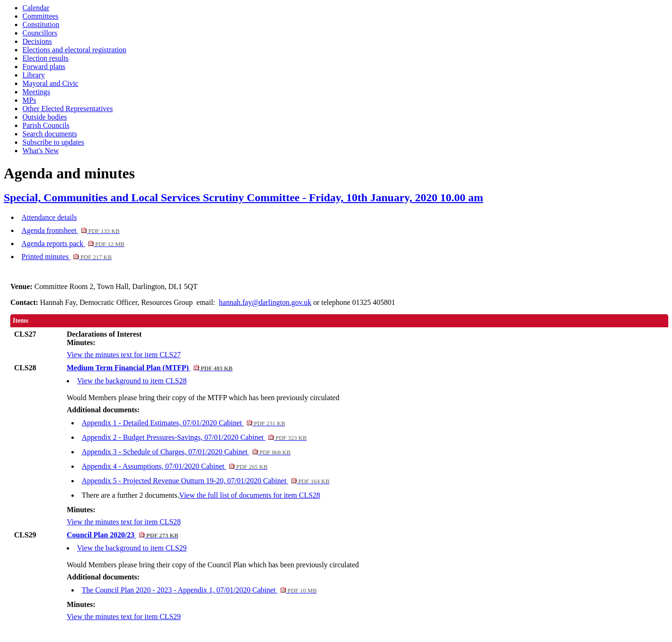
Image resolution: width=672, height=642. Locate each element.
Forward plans (44, 67)
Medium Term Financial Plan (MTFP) (150, 368)
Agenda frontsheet (70, 230)
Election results (45, 58)
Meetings (36, 92)
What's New (41, 151)
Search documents (50, 134)
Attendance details (49, 217)
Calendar (36, 8)
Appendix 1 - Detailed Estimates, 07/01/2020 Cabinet (183, 423)
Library (34, 75)
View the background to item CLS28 (132, 381)
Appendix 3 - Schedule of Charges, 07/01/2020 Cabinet (186, 452)
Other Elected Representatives (68, 109)
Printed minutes (66, 257)
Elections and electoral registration (74, 50)
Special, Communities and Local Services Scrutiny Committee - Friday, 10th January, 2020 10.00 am (243, 198)
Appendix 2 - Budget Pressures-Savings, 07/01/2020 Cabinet (194, 437)
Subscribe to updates (53, 142)
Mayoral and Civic (50, 83)
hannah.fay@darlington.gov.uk (265, 302)
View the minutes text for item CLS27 (124, 355)
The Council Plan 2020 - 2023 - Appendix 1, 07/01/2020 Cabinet (199, 590)
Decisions (37, 41)
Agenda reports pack (73, 243)
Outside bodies (45, 117)
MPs (29, 100)
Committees (40, 16)
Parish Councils (46, 125)
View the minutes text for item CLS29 (124, 617)
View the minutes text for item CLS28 (124, 522)
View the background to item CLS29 (132, 548)
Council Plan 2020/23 (122, 535)
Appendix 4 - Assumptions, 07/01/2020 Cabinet (175, 466)
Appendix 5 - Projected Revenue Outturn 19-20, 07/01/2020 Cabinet (206, 481)
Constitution (41, 25)
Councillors (40, 33)
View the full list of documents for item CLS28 (250, 495)
